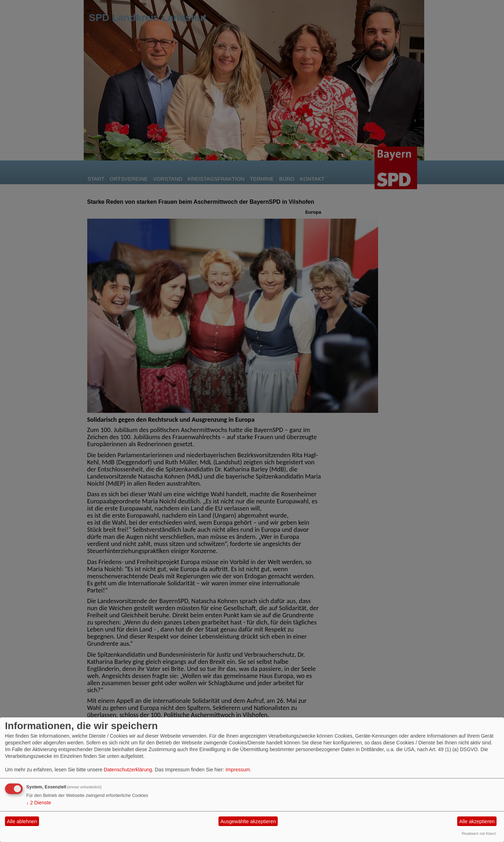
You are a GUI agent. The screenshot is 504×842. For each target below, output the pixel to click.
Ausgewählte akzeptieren (248, 821)
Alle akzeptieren (477, 821)
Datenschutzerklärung (128, 770)
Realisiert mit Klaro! (479, 833)
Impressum (238, 770)
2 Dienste (39, 803)
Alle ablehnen (22, 821)
